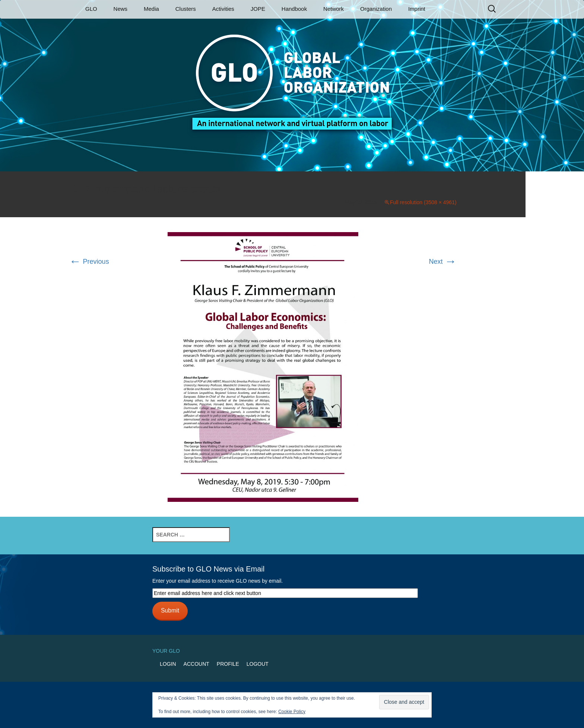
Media (151, 9)
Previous (89, 262)
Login (168, 664)
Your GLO (166, 651)
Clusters (186, 9)
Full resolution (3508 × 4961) (423, 202)
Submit (170, 610)
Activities (223, 9)
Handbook (294, 9)
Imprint (417, 9)
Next (443, 262)
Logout (258, 664)
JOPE (258, 9)
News (121, 9)
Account (196, 664)
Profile (228, 664)
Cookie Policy (292, 712)
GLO (91, 9)
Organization (376, 9)
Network (334, 9)
